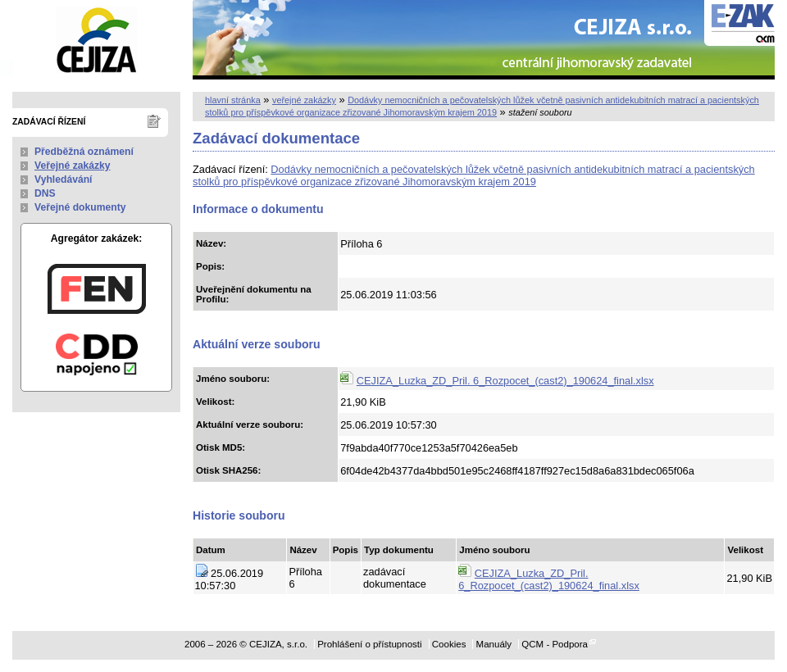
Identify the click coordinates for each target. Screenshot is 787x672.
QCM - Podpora (555, 644)
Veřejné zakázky (73, 166)
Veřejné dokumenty (80, 207)
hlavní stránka (233, 100)
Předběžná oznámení (84, 152)
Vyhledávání (64, 179)
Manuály (494, 644)
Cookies (449, 644)
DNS (45, 193)
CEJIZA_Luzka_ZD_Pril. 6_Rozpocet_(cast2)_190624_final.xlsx (505, 381)
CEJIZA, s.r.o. (96, 40)
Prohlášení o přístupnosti (369, 644)
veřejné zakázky (304, 100)
